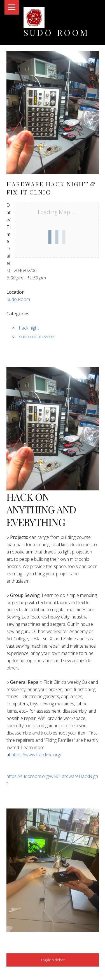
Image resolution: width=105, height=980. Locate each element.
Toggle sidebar (53, 960)
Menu (12, 7)
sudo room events (37, 337)
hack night (29, 328)
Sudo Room (56, 32)
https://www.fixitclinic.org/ (36, 755)
